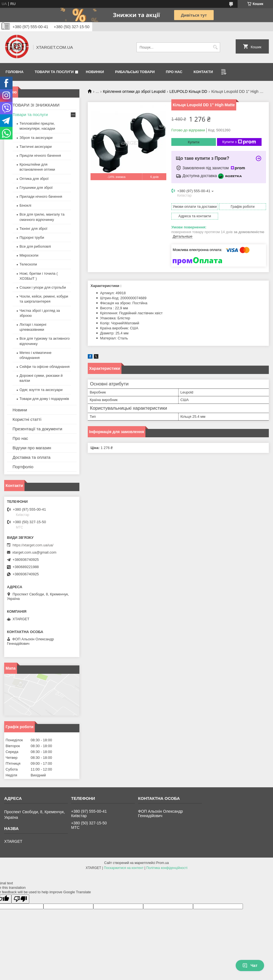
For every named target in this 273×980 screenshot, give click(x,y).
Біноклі (25, 205)
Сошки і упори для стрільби (43, 287)
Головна (14, 72)
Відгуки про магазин (32, 448)
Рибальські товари (135, 72)
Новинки (95, 72)
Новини (20, 410)
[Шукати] (215, 47)
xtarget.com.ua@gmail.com (34, 552)
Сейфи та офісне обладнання (45, 367)
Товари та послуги (54, 72)
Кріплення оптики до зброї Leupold (134, 91)
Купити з (239, 142)
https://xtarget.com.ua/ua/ (33, 545)
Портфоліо (23, 467)
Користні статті (27, 419)
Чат (250, 965)
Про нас (174, 72)
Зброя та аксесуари (36, 138)
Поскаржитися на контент (124, 868)
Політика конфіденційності (167, 868)
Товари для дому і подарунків (44, 399)
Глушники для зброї (36, 188)
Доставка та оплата (31, 457)
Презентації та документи (37, 429)
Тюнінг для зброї (33, 229)
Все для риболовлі (35, 246)
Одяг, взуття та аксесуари (41, 390)
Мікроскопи (29, 255)
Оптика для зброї (34, 179)
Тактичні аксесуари (36, 147)
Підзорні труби (32, 237)
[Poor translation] (20, 899)
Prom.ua (163, 863)
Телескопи (28, 264)
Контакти (203, 72)
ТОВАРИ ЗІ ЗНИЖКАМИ (36, 105)
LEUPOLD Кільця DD (188, 91)
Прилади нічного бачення (41, 196)
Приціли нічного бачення (40, 155)
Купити (194, 142)
